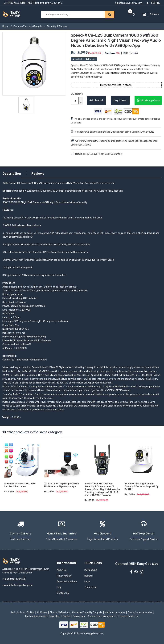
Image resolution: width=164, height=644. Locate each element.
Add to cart (96, 100)
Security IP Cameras (58, 26)
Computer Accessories (140, 612)
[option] (34, 64)
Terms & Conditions (67, 582)
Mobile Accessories (115, 612)
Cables (67, 616)
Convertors (79, 616)
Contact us (63, 593)
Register (89, 576)
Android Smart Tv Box (23, 612)
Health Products (129, 616)
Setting (154, 3)
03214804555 (18, 579)
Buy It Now (120, 100)
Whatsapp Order (149, 100)
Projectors (55, 616)
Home (5, 26)
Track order (90, 587)
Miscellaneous (110, 616)
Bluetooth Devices (60, 612)
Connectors (94, 616)
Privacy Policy (64, 576)
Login (87, 582)
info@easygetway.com (129, 3)
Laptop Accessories (36, 616)
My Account (91, 570)
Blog (59, 587)
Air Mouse (42, 612)
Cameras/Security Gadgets (28, 26)
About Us (62, 570)
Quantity (76, 94)
